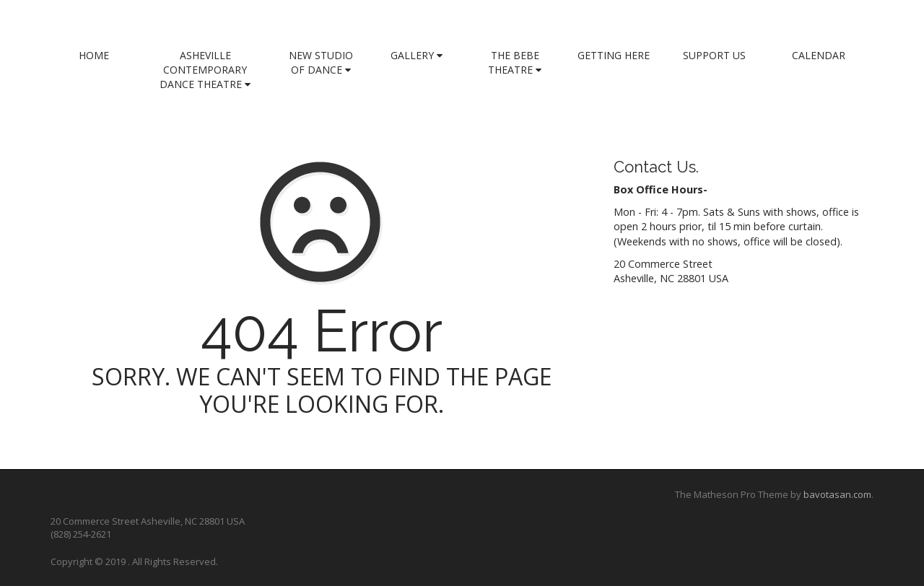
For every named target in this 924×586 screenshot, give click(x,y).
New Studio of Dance (321, 62)
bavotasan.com (837, 494)
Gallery (417, 55)
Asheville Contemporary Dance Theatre (205, 70)
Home (94, 55)
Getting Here (614, 55)
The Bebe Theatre (515, 62)
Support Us (714, 55)
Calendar (819, 55)
